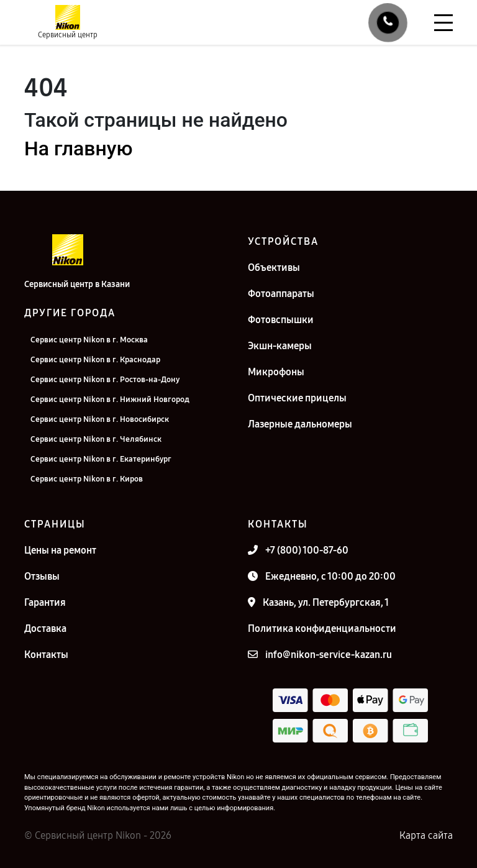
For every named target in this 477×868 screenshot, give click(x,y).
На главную (78, 148)
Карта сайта (426, 835)
